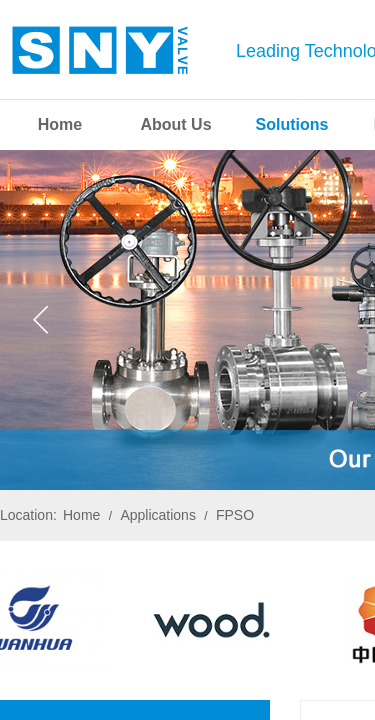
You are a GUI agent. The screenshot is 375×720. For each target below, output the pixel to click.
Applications (158, 515)
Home (81, 515)
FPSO (235, 515)
